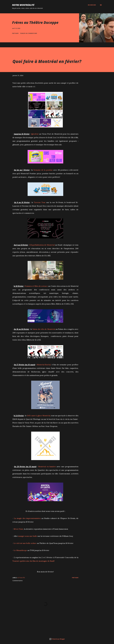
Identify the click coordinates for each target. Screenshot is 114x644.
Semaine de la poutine (43, 170)
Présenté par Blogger (57, 639)
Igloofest (35, 134)
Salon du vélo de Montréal (44, 329)
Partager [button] (15, 33)
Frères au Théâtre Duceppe (35, 22)
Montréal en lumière (47, 467)
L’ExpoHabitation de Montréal (42, 245)
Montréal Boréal (44, 365)
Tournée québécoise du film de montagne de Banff (33, 561)
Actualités (21, 578)
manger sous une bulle (28, 536)
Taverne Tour (40, 202)
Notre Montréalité (23, 5)
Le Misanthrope (20, 550)
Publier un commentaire (29, 33)
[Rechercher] (92, 5)
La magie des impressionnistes (27, 518)
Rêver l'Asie (18, 529)
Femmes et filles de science (36, 286)
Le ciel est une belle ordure (25, 543)
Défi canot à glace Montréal (39, 416)
